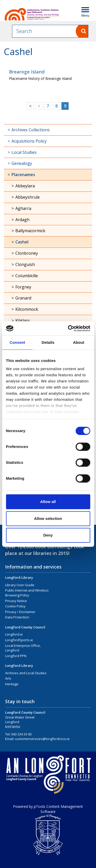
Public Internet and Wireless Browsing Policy (27, 593)
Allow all (48, 502)
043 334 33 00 (21, 734)
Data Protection (17, 617)
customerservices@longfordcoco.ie (42, 739)
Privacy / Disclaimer (20, 612)
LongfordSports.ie (19, 640)
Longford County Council (25, 627)
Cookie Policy (15, 606)
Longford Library (19, 577)
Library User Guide (20, 585)
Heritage (12, 684)
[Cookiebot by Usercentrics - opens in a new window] (68, 328)
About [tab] (79, 342)
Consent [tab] (17, 342)
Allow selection (48, 518)
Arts (8, 678)
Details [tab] (48, 342)
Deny (48, 535)
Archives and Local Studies (26, 673)
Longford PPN (16, 656)
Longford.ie (14, 634)
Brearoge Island (27, 72)
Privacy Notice (16, 601)
